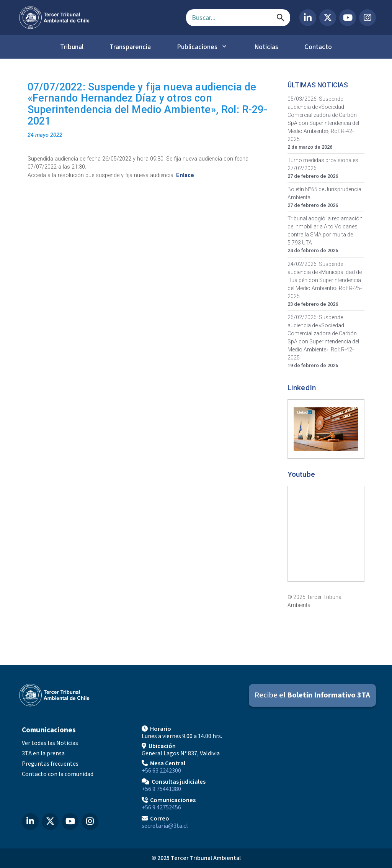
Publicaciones (197, 47)
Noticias (266, 47)
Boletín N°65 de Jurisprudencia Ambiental (324, 193)
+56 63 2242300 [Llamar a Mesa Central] (161, 771)
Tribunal (72, 47)
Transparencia (130, 47)
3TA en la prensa (43, 753)
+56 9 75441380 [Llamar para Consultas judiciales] (161, 789)
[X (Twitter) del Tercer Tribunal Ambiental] (328, 18)
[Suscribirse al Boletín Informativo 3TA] (312, 695)
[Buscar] (281, 18)
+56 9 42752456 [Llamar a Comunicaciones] (161, 807)
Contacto (318, 47)
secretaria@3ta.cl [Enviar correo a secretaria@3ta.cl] (165, 826)
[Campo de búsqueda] (238, 18)
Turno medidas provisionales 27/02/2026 (323, 164)
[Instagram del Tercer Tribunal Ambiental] (367, 18)
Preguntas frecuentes (50, 764)
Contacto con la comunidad (58, 774)
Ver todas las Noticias (50, 743)
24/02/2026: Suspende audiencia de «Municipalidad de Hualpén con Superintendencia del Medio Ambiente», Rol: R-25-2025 (325, 280)
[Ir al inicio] (96, 18)
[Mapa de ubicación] (316, 777)
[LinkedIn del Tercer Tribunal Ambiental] (308, 18)
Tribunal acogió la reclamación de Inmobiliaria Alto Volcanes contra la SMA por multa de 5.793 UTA (325, 231)
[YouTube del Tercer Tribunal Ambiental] (348, 18)
